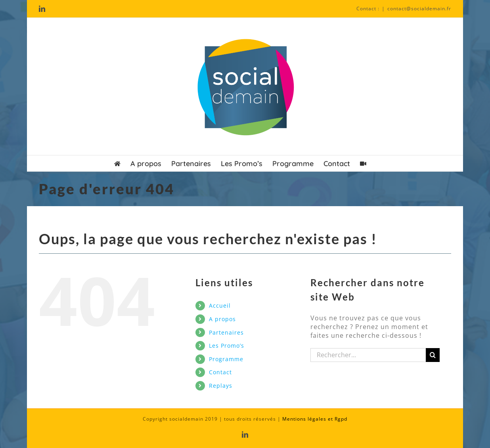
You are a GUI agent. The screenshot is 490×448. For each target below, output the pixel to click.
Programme (226, 359)
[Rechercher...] (368, 355)
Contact (220, 372)
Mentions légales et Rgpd (315, 419)
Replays (221, 386)
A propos (222, 319)
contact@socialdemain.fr (419, 9)
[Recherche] (433, 355)
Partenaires (226, 332)
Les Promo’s (227, 346)
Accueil (220, 305)
